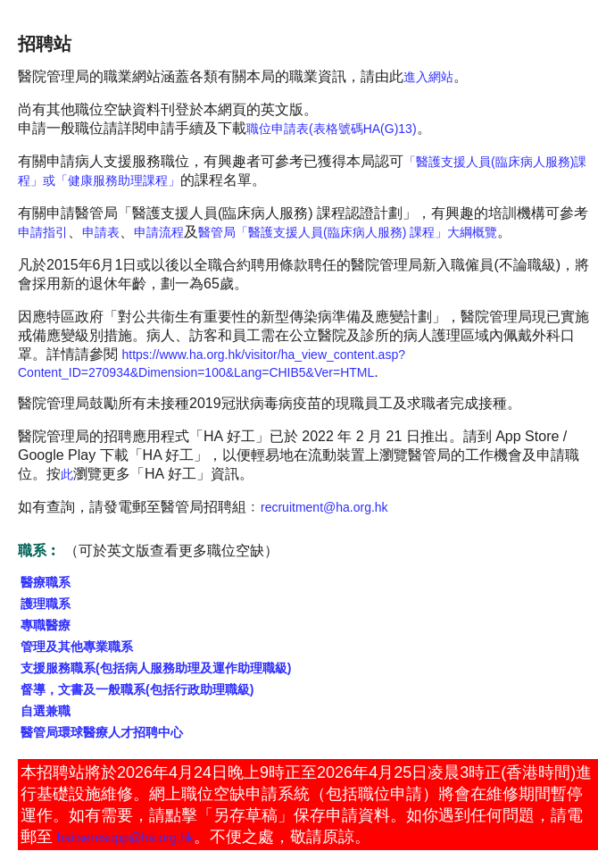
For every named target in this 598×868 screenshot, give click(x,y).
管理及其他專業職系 (77, 647)
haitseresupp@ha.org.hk (125, 838)
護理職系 (46, 604)
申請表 (101, 232)
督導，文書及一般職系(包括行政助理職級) (137, 689)
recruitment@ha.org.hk (324, 507)
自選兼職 (46, 711)
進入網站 (428, 77)
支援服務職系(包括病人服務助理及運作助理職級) (156, 668)
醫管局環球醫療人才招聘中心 (102, 732)
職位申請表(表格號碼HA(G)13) (332, 129)
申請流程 (159, 232)
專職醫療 (46, 625)
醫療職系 (46, 582)
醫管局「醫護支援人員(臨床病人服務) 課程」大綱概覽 (348, 232)
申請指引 (43, 232)
